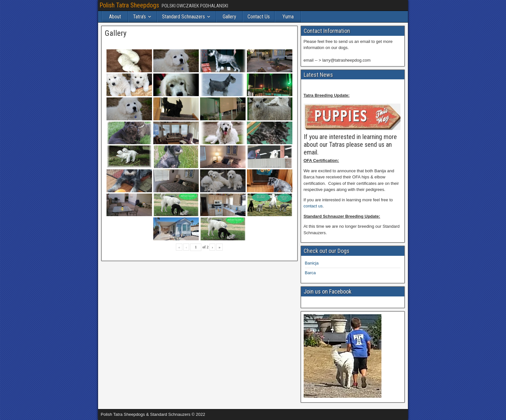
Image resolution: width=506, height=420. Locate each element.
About (115, 17)
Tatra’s (139, 17)
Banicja (312, 263)
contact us (313, 206)
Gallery (229, 17)
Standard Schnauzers (183, 17)
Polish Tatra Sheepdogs (129, 5)
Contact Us (259, 17)
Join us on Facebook (328, 291)
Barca (310, 273)
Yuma (288, 17)
